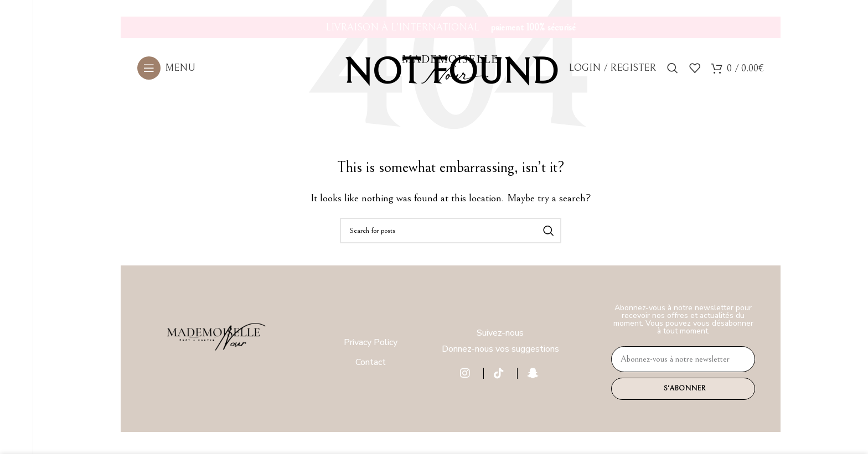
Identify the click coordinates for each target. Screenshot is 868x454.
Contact (371, 362)
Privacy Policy (371, 342)
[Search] (673, 72)
